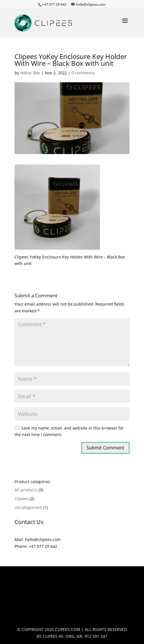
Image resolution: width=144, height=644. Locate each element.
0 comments (83, 73)
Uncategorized (28, 507)
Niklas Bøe (30, 73)
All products (26, 490)
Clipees (21, 499)
